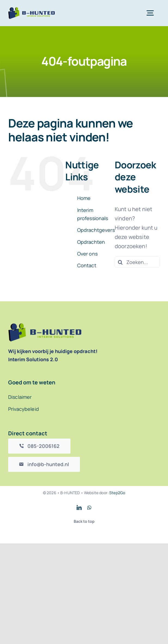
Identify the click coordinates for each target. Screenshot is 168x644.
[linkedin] (79, 508)
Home (84, 198)
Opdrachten (91, 242)
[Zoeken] (120, 262)
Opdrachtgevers (96, 230)
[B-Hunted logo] (32, 10)
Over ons (87, 254)
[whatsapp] (89, 508)
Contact (87, 265)
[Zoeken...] (137, 262)
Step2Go (117, 493)
